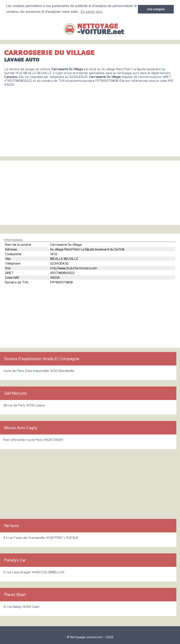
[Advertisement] (90, 120)
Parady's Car (15, 560)
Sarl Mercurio (16, 393)
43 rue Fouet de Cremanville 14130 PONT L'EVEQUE (41, 537)
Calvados (11, 76)
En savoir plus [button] (92, 12)
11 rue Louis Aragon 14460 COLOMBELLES (34, 572)
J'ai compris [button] (156, 9)
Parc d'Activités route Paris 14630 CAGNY (33, 439)
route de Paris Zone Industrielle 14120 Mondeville (39, 370)
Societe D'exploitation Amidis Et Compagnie (42, 358)
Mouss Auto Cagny (21, 427)
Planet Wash (15, 594)
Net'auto (12, 525)
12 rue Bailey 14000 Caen (21, 606)
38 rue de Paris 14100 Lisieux (24, 405)
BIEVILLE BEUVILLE (64, 258)
